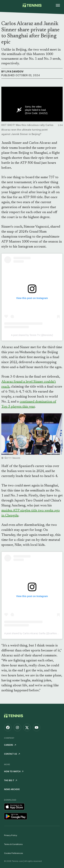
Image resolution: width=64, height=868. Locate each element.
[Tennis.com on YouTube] (37, 727)
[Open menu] (58, 5)
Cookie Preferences (14, 853)
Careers (10, 745)
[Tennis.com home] (32, 5)
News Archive (12, 789)
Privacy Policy (11, 835)
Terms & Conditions (13, 844)
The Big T (10, 780)
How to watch (14, 771)
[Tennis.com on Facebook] (8, 727)
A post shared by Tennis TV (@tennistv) (32, 335)
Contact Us (12, 754)
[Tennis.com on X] (27, 727)
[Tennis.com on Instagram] (17, 727)
